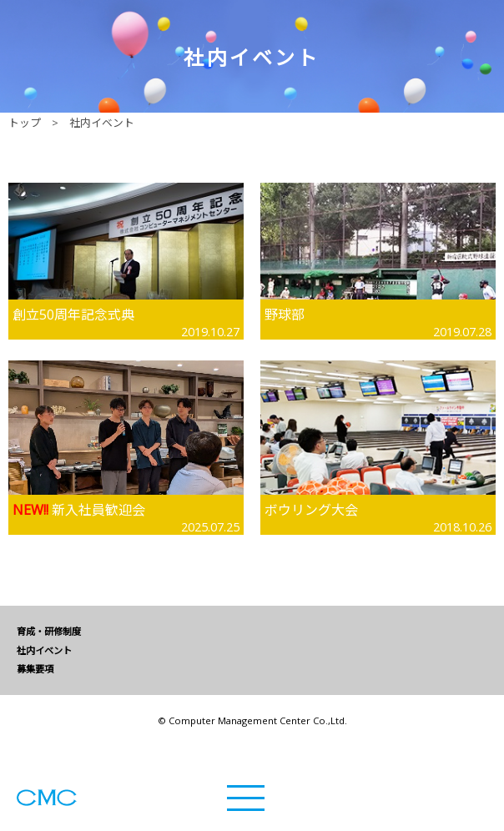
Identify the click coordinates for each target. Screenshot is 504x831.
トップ (25, 123)
